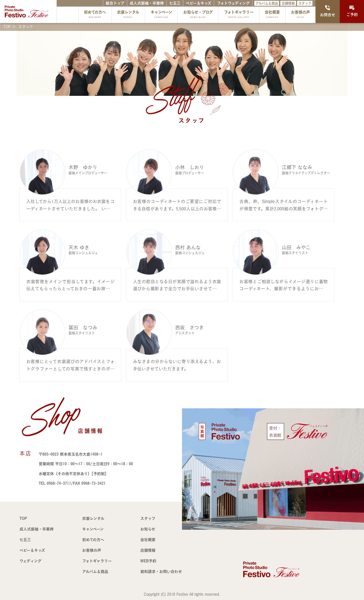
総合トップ (115, 3)
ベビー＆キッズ (199, 3)
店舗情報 (288, 3)
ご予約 (352, 11)
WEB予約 (148, 561)
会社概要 (272, 15)
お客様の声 (300, 15)
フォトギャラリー (239, 15)
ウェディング (30, 561)
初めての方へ (95, 15)
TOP (23, 518)
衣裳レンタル (128, 15)
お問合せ (328, 11)
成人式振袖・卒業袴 (147, 3)
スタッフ (305, 3)
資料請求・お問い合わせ (161, 572)
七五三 (175, 3)
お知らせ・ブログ (198, 15)
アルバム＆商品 (267, 3)
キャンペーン (161, 15)
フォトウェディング (233, 3)
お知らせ (148, 529)
